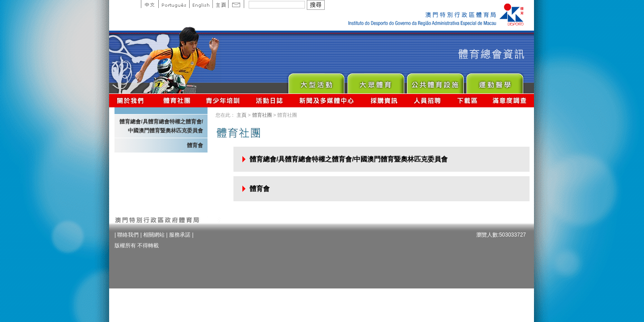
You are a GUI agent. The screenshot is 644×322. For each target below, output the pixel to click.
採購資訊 (384, 100)
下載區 (467, 100)
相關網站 (154, 235)
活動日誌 (270, 100)
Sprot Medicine (494, 81)
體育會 (195, 145)
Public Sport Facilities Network (435, 81)
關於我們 (132, 100)
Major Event (316, 81)
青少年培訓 (223, 100)
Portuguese (174, 4)
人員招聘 (427, 100)
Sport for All (375, 81)
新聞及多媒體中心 (327, 100)
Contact (236, 4)
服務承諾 (180, 235)
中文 (150, 4)
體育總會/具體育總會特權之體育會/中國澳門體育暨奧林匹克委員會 (161, 126)
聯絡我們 (128, 235)
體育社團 (262, 115)
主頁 (220, 4)
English (201, 4)
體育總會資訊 (177, 100)
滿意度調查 (510, 100)
